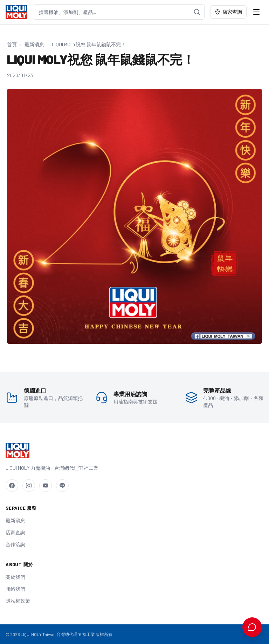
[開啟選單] (256, 12)
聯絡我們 (15, 589)
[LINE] (62, 486)
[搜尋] (197, 12)
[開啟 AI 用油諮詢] (252, 627)
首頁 (12, 44)
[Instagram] (29, 486)
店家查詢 (228, 12)
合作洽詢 (15, 544)
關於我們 (15, 577)
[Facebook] (12, 486)
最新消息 (34, 44)
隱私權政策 (18, 601)
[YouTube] (46, 486)
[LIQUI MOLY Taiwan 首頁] (16, 12)
